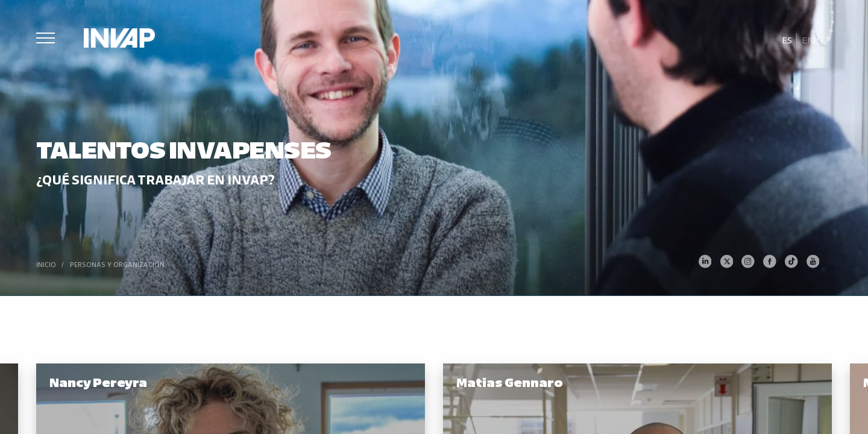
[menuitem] (787, 39)
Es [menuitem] (787, 39)
